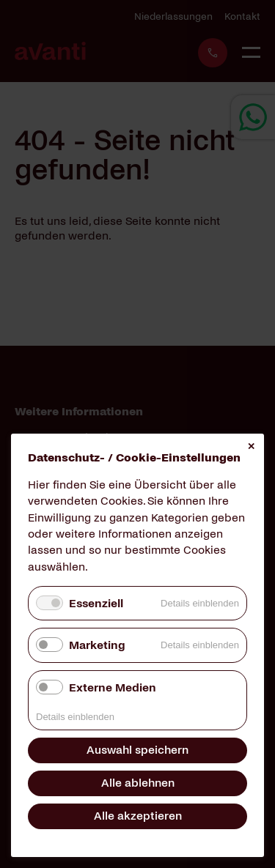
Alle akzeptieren (138, 816)
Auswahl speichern (137, 750)
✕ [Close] (251, 446)
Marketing (97, 645)
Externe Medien (113, 687)
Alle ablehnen (138, 783)
